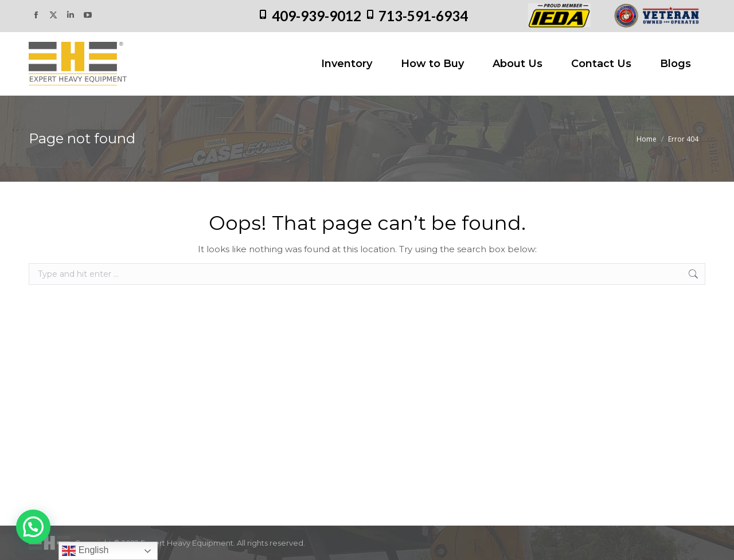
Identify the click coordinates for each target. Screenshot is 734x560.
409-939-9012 (317, 16)
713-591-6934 (423, 16)
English (85, 551)
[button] (33, 527)
